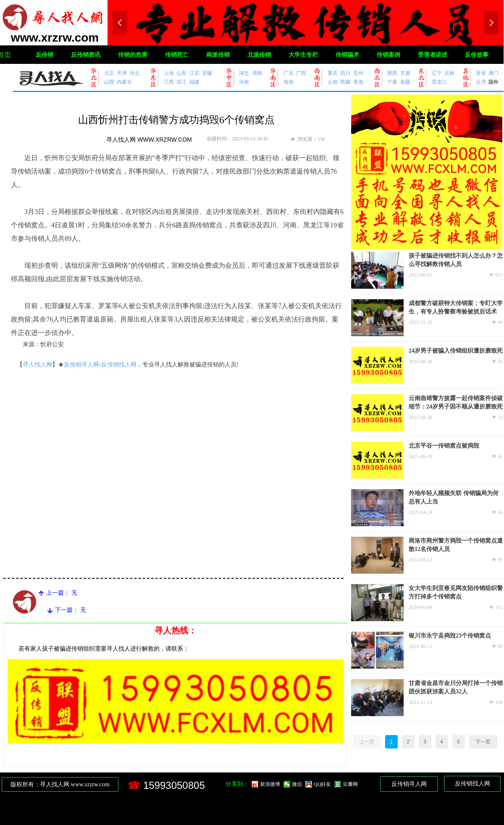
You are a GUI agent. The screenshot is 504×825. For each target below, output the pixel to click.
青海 (358, 82)
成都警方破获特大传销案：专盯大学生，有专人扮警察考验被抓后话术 (456, 307)
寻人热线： (176, 630)
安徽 (207, 73)
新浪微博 (270, 784)
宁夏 (392, 82)
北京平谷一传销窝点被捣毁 (444, 446)
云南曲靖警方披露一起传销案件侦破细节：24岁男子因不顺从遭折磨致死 (456, 402)
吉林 (449, 73)
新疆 (405, 82)
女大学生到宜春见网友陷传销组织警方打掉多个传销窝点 (456, 592)
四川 (345, 73)
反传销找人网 (119, 365)
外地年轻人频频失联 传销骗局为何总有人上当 (454, 497)
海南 (289, 82)
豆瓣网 (350, 784)
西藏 (345, 82)
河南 (244, 82)
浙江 (181, 82)
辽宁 (437, 73)
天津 (122, 73)
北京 (109, 73)
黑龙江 (439, 82)
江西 (169, 82)
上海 (169, 73)
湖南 (257, 73)
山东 (181, 73)
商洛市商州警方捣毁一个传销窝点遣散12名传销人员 (456, 545)
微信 (297, 784)
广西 (301, 73)
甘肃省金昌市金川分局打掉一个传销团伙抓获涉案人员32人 (456, 687)
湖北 (244, 73)
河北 (134, 73)
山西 (109, 82)
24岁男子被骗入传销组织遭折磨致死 (456, 351)
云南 (333, 82)
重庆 (333, 73)
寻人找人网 (37, 365)
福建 (194, 82)
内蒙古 (124, 82)
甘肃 (405, 73)
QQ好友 (322, 784)
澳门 (493, 73)
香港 (481, 73)
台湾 (481, 82)
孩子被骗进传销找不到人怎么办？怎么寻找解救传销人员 (456, 260)
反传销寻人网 (81, 365)
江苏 (194, 73)
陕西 (392, 73)
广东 (289, 73)
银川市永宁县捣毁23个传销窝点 (450, 636)
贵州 (358, 73)
